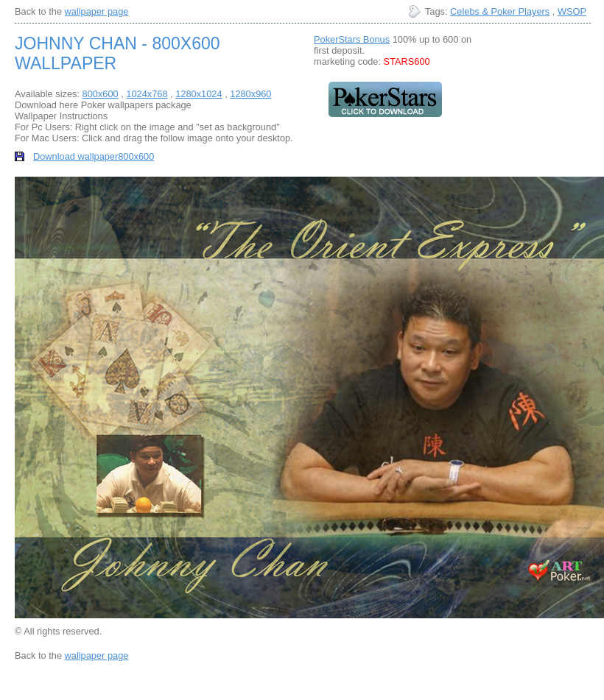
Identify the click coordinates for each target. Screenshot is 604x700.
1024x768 (147, 94)
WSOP (572, 11)
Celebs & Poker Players (500, 11)
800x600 (101, 94)
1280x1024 (199, 94)
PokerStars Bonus (352, 39)
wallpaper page (97, 11)
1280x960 (250, 94)
